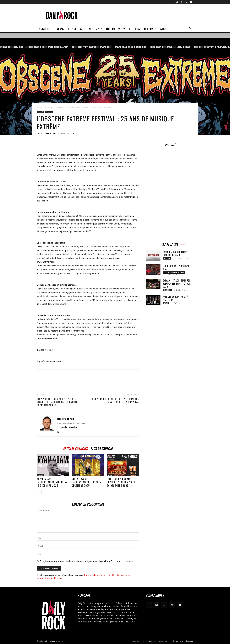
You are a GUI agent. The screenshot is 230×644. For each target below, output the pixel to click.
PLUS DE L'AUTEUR (102, 448)
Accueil (46, 29)
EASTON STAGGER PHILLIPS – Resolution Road (176, 253)
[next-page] (43, 492)
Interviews (116, 29)
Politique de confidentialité (182, 641)
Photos (135, 29)
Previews (59, 108)
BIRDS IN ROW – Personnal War (176, 267)
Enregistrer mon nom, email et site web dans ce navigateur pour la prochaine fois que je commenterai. (87, 561)
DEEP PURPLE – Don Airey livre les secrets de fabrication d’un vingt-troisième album (58, 402)
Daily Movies (163, 641)
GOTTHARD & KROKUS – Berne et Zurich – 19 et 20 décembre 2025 (121, 482)
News (60, 29)
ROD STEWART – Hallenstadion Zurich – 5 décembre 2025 (88, 482)
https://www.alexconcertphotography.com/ (73, 423)
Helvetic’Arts (135, 641)
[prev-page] (39, 492)
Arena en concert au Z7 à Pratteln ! (175, 298)
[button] (190, 29)
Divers (150, 29)
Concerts (76, 29)
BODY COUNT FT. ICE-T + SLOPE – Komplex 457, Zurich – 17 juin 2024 (115, 400)
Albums (95, 29)
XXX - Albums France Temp (174, 272)
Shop (164, 29)
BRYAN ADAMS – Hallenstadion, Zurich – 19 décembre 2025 (52, 482)
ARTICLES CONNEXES (75, 448)
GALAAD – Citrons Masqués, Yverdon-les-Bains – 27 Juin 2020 (177, 284)
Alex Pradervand (48, 133)
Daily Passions (149, 641)
